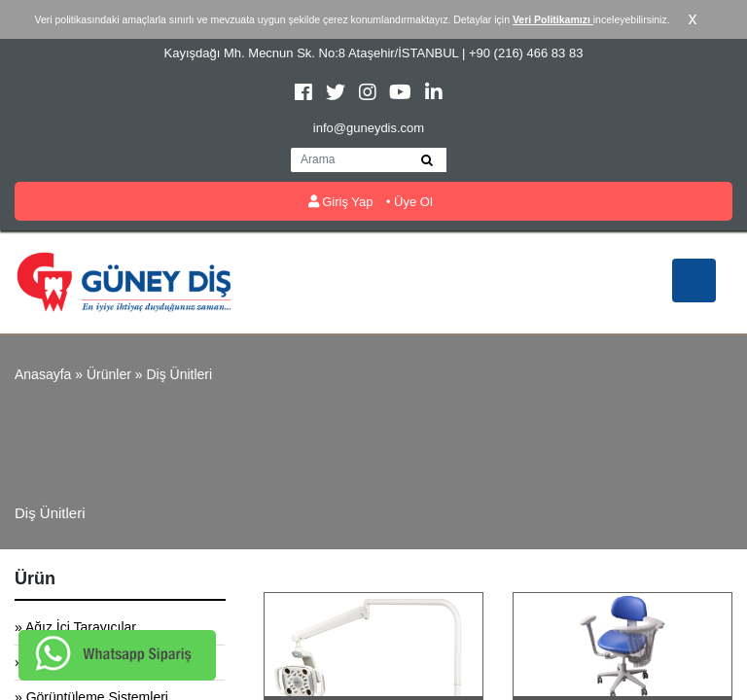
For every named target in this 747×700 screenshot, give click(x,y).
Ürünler (109, 374)
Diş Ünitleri (179, 374)
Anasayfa (43, 374)
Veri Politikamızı (553, 19)
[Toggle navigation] (694, 280)
